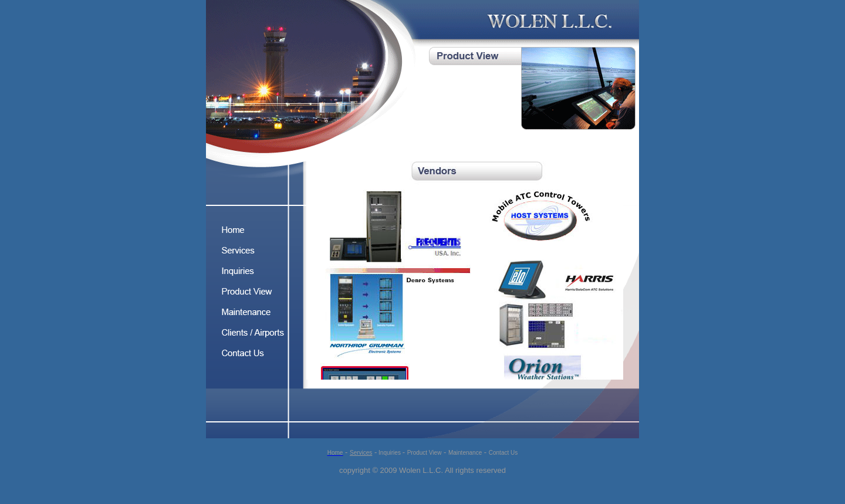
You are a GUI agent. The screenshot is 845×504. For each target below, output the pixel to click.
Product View (425, 453)
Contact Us (503, 453)
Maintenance (465, 453)
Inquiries (389, 453)
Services (361, 453)
